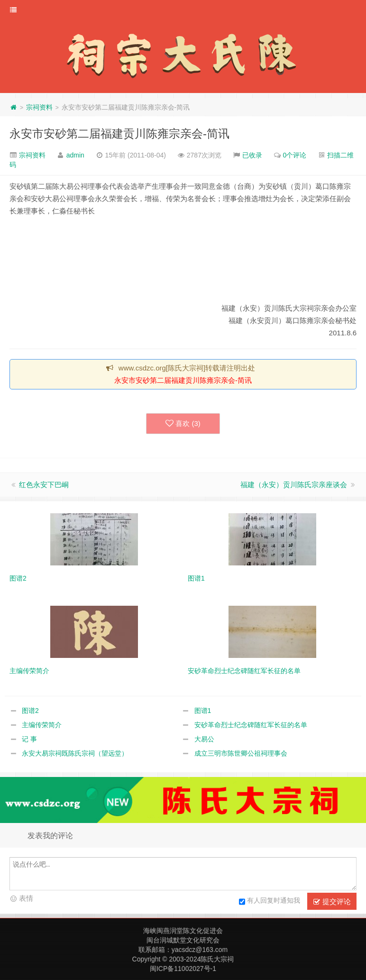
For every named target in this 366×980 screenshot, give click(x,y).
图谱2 (30, 711)
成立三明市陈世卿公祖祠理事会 (241, 753)
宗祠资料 (39, 107)
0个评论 (295, 155)
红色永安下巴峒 (44, 485)
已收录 (252, 155)
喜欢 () (183, 424)
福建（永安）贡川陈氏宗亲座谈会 (294, 485)
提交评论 (332, 902)
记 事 (29, 739)
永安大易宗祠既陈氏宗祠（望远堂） (75, 753)
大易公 (204, 739)
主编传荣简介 (42, 725)
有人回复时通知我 (270, 902)
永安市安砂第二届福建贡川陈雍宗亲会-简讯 (119, 134)
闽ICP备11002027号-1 (183, 969)
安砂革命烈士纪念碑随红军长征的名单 (251, 725)
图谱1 (203, 711)
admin (75, 155)
